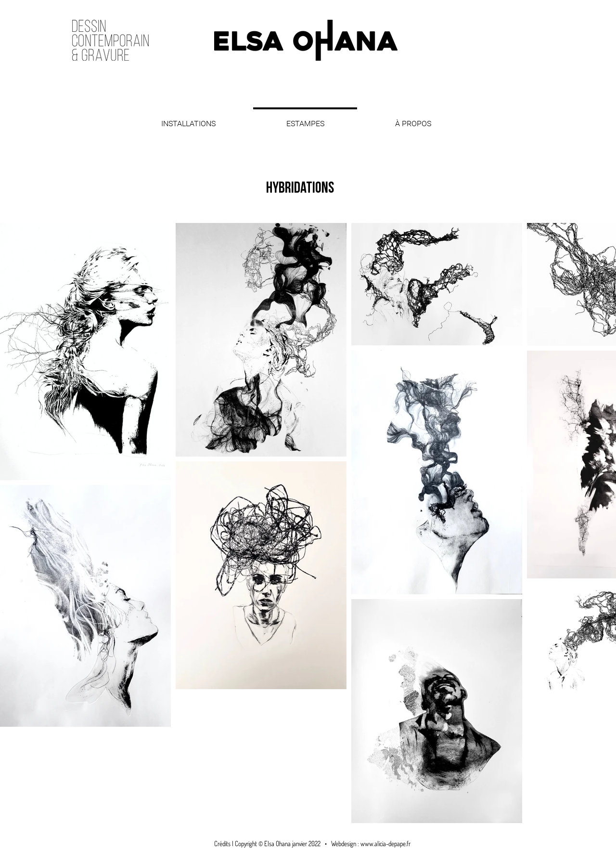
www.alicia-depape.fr (385, 844)
